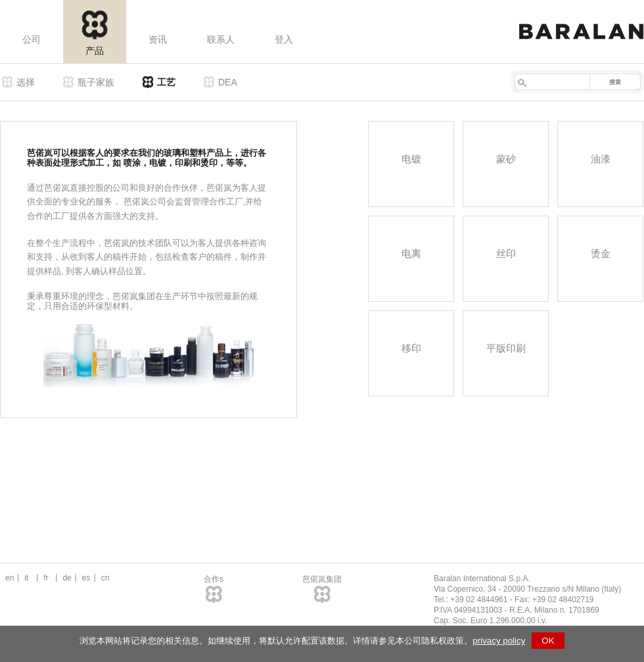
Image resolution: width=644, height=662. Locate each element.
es (86, 578)
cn (105, 578)
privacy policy (499, 641)
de (67, 578)
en (10, 578)
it (26, 578)
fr (46, 578)
